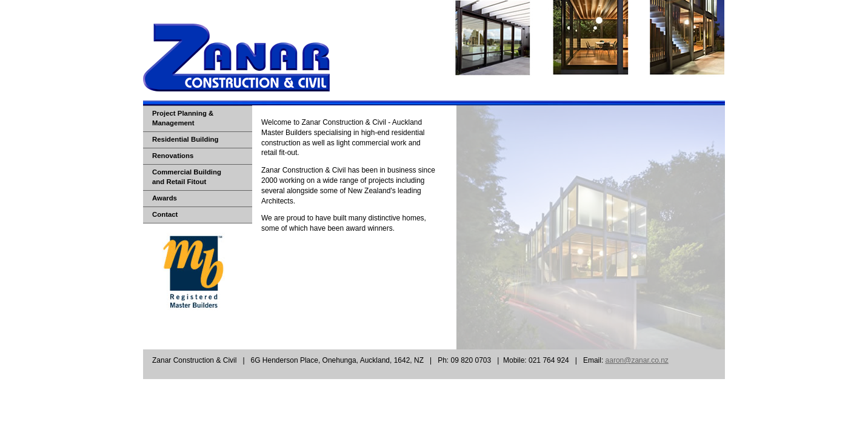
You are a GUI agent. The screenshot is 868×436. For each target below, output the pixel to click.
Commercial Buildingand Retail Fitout (187, 177)
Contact (165, 214)
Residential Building (185, 139)
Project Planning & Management (183, 118)
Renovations (173, 156)
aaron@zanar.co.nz (637, 360)
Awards (165, 198)
